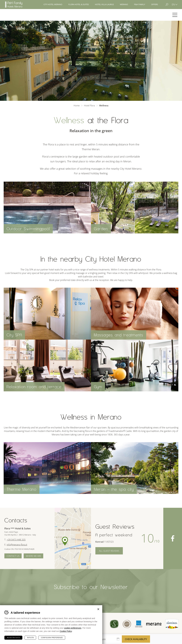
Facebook (173, 538)
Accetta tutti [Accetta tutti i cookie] (14, 638)
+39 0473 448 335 (16, 540)
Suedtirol (172, 624)
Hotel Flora (14, 15)
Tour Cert (127, 624)
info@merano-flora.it (17, 545)
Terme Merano (139, 624)
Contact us (13, 556)
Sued (114, 624)
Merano (154, 624)
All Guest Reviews (109, 551)
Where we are (33, 556)
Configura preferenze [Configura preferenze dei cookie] (52, 638)
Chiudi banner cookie (98, 609)
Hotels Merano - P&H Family (14, 5)
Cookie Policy (66, 631)
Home (77, 105)
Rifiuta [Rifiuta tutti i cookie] (30, 638)
